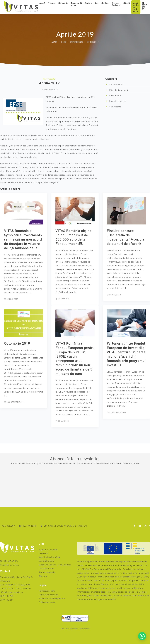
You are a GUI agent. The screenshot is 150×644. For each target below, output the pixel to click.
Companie (63, 3)
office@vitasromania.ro (11, 592)
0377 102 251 (144, 6)
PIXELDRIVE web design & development (75, 629)
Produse (52, 3)
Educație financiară (118, 90)
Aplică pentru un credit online (136, 7)
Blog (97, 3)
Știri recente (77, 42)
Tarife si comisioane (48, 595)
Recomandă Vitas (76, 4)
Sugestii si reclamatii (48, 550)
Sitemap (43, 576)
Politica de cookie (47, 602)
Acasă (42, 3)
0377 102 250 (8, 526)
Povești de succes (118, 101)
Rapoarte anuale (47, 572)
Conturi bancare (46, 561)
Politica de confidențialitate (52, 598)
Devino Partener (116, 4)
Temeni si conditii (47, 591)
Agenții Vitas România (49, 557)
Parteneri (43, 553)
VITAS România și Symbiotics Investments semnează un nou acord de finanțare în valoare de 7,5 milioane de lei (23, 239)
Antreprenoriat (116, 84)
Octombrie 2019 (17, 343)
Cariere (88, 3)
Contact (105, 3)
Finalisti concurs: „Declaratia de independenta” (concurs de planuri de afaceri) (126, 237)
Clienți (127, 3)
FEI (114, 599)
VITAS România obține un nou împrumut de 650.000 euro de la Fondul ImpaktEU (73, 237)
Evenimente (115, 96)
